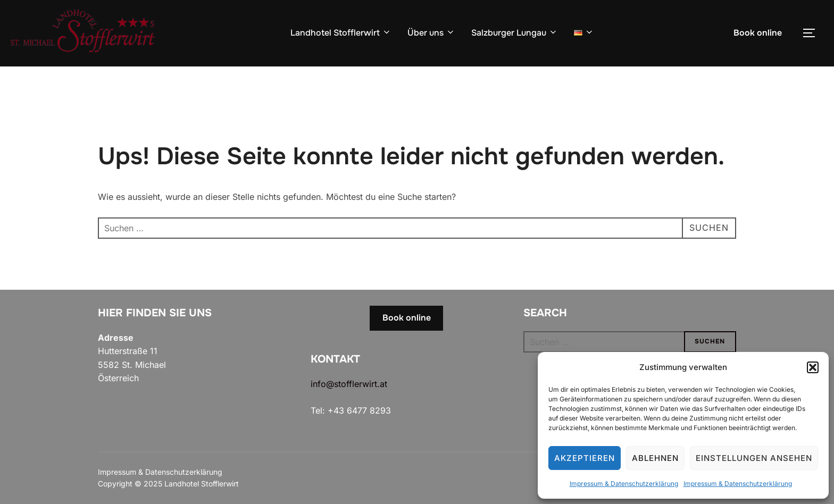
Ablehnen (655, 458)
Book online (758, 33)
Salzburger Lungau (515, 33)
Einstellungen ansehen (754, 458)
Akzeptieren (585, 458)
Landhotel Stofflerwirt (341, 33)
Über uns (431, 33)
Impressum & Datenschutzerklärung (624, 484)
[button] (813, 367)
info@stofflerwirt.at (349, 384)
